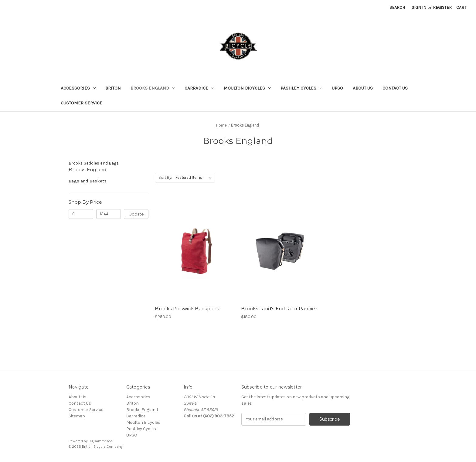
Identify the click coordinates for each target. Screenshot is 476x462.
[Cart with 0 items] (461, 7)
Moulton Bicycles (247, 88)
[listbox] (195, 178)
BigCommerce (100, 441)
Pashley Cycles (301, 88)
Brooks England (153, 88)
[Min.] (81, 214)
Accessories (78, 88)
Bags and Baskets (88, 181)
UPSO (337, 88)
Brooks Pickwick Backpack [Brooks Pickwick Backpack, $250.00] (187, 309)
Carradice (199, 88)
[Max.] (109, 214)
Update (136, 214)
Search (397, 7)
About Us (363, 88)
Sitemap (77, 416)
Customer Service (82, 103)
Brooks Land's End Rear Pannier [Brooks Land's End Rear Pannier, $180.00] (279, 309)
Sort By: (165, 177)
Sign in (419, 7)
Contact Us (395, 88)
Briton (113, 88)
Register (442, 7)
